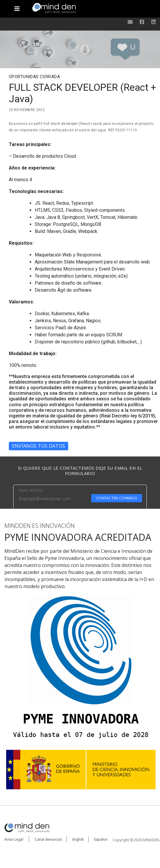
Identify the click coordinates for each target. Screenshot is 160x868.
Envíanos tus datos (39, 446)
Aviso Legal (14, 839)
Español (101, 839)
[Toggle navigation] (17, 6)
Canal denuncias (48, 839)
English (78, 839)
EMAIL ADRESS (31, 490)
